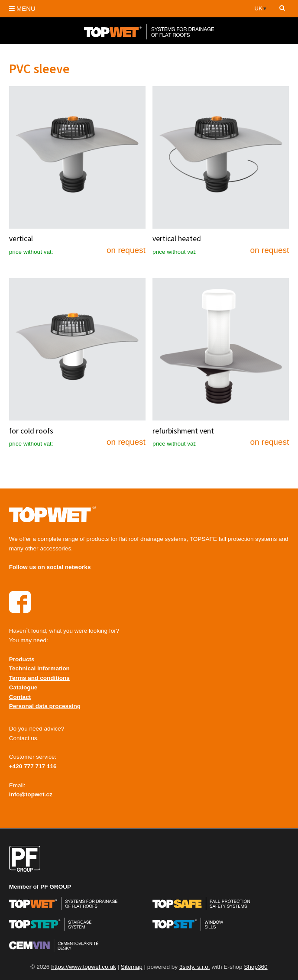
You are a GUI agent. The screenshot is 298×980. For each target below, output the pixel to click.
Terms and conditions (39, 678)
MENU (22, 8)
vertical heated (177, 239)
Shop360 (256, 967)
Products (22, 659)
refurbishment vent (183, 431)
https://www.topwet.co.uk (84, 967)
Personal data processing (45, 706)
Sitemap (132, 967)
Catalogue (23, 687)
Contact (20, 697)
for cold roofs (31, 431)
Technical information (39, 668)
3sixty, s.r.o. (195, 967)
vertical (21, 239)
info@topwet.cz (31, 794)
